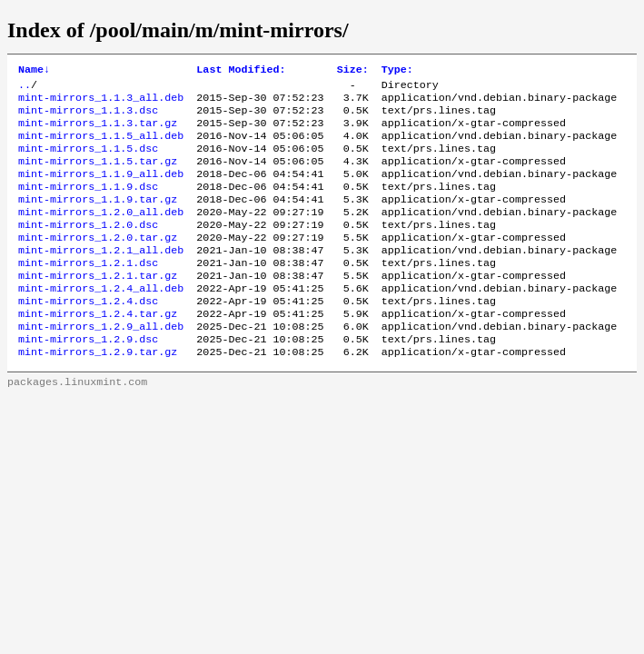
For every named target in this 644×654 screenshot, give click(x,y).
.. (25, 88)
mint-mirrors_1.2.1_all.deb (101, 277)
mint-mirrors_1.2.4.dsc (88, 335)
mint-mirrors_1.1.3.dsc (88, 117)
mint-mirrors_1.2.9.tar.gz (98, 393)
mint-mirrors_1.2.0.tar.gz (98, 263)
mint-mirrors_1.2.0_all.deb (101, 233)
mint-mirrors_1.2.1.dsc (88, 292)
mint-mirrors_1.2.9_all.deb (101, 364)
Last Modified (241, 71)
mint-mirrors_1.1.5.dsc (88, 161)
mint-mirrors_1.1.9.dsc (88, 204)
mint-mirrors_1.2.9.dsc (88, 379)
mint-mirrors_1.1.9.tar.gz (98, 219)
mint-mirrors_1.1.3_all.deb (101, 103)
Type (397, 71)
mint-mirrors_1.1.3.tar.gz (98, 132)
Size (353, 71)
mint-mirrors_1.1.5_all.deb (101, 146)
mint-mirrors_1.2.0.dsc (88, 248)
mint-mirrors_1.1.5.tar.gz (98, 175)
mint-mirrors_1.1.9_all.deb (101, 190)
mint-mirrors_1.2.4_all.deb (101, 321)
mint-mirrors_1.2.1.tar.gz (98, 306)
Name (34, 71)
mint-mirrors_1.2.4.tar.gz (98, 350)
